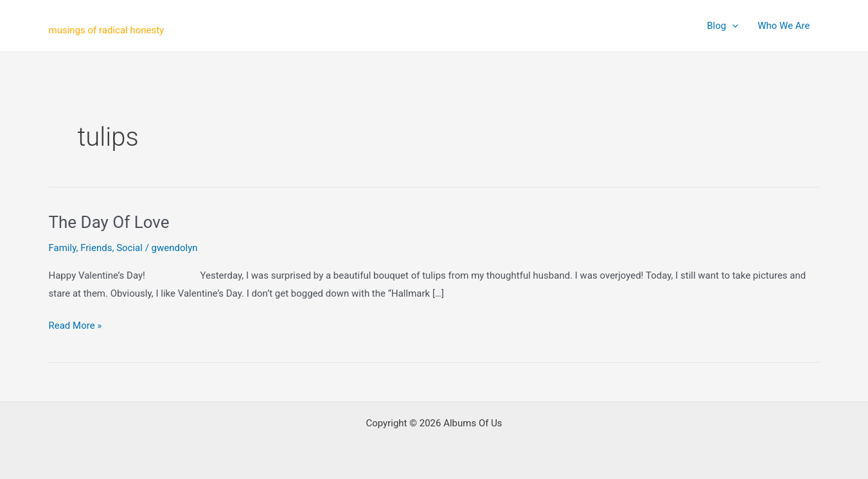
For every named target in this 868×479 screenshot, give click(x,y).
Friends (96, 248)
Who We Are (784, 26)
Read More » (75, 326)
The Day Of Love (109, 222)
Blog (722, 26)
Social (129, 248)
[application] (732, 26)
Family (63, 248)
